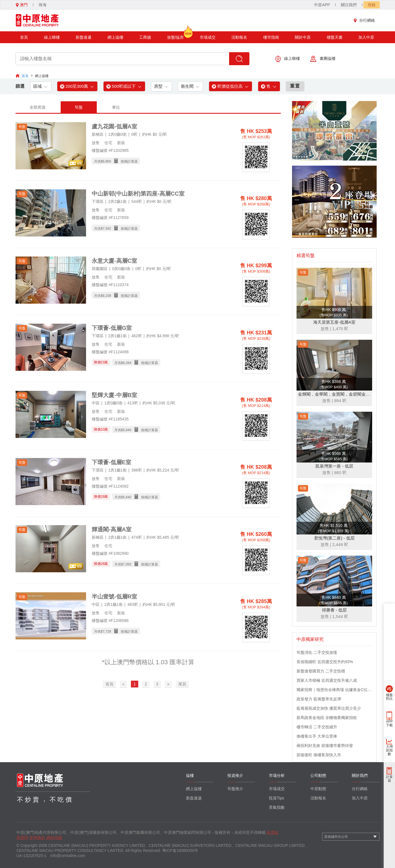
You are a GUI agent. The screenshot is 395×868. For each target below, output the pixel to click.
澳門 (22, 5)
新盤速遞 (84, 37)
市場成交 (208, 37)
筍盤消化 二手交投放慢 (317, 652)
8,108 (107, 296)
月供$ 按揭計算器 (116, 161)
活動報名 (239, 37)
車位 (116, 107)
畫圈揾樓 (323, 59)
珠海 (43, 5)
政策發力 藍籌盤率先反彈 (319, 699)
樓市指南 (271, 37)
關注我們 (349, 5)
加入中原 (366, 37)
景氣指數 (277, 807)
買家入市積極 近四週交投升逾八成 (327, 680)
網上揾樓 (115, 37)
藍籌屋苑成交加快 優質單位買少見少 (329, 708)
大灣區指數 (389, 750)
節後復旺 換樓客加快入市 (319, 755)
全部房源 (38, 107)
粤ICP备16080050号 (180, 851)
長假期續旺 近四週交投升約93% (325, 662)
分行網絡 (366, 20)
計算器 (389, 779)
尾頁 (182, 684)
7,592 (107, 229)
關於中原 (303, 37)
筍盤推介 (235, 789)
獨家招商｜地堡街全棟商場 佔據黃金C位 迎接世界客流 (334, 690)
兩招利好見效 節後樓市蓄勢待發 (325, 746)
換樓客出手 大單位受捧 (317, 736)
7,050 (127, 564)
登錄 (372, 5)
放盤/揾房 (175, 35)
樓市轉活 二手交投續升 (317, 727)
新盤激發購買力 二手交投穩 (321, 671)
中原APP (322, 5)
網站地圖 (54, 838)
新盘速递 (194, 798)
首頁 (24, 37)
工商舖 (145, 37)
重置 (295, 86)
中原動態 (318, 789)
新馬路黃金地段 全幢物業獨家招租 (327, 718)
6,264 (127, 363)
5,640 (127, 430)
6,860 (107, 161)
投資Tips (276, 798)
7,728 (107, 632)
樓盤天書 (335, 37)
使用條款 (37, 838)
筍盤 (79, 107)
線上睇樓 (52, 37)
